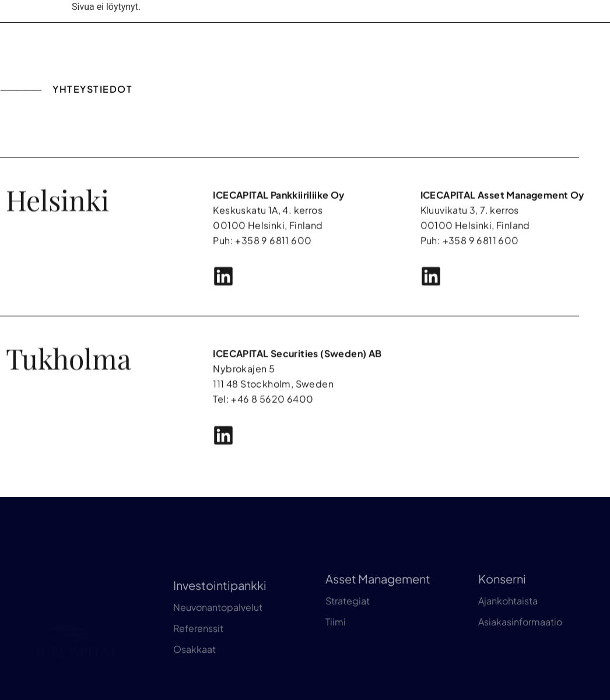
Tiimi (336, 658)
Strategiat (348, 637)
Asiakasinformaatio (520, 658)
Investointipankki (220, 632)
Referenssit (198, 675)
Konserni (502, 615)
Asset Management (378, 615)
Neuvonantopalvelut (218, 654)
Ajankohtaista (508, 637)
